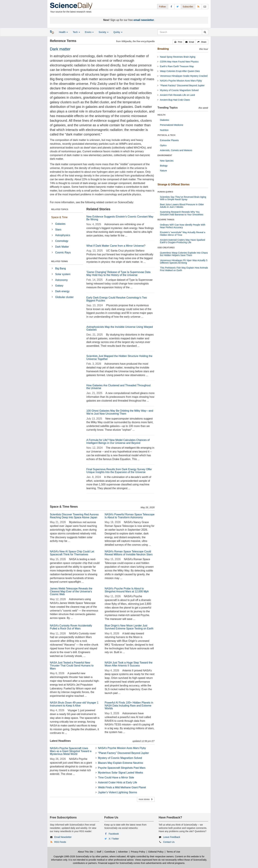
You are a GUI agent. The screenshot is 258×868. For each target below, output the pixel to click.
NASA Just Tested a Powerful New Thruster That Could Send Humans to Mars (72, 665)
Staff (99, 852)
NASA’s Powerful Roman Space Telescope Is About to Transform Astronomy (129, 516)
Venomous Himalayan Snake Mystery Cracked (184, 76)
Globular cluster (64, 297)
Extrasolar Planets (169, 140)
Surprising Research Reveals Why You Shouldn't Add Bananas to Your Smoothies (182, 213)
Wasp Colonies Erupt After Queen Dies (180, 71)
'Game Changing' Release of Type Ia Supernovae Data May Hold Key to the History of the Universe (118, 274)
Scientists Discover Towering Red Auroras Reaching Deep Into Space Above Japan (74, 516)
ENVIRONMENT (165, 155)
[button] (178, 42)
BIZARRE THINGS (166, 220)
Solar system (63, 274)
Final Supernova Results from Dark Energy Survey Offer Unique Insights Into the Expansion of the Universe (119, 471)
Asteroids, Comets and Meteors (176, 150)
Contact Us (169, 842)
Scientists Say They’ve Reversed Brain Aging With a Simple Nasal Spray (183, 198)
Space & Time (59, 217)
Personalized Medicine (172, 125)
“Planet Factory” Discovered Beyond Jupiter (123, 753)
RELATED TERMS (59, 261)
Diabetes (164, 120)
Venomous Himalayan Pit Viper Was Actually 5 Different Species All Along (184, 262)
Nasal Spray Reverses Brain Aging (178, 57)
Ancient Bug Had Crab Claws (175, 100)
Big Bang (60, 268)
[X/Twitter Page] (178, 7)
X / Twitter (114, 839)
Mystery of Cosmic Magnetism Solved (120, 758)
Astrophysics (63, 235)
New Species (167, 161)
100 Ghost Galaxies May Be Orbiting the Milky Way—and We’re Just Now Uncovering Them (120, 412)
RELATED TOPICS (60, 209)
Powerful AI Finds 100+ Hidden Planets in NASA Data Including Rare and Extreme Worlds (129, 705)
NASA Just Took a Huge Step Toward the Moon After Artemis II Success (129, 664)
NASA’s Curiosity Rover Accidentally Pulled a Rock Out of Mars (71, 627)
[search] (205, 32)
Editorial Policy (156, 852)
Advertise (123, 852)
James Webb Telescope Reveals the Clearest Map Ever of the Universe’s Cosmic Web (71, 591)
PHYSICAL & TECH (166, 135)
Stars (58, 230)
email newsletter (144, 20)
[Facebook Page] (171, 7)
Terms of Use (173, 852)
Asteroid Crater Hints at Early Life (118, 782)
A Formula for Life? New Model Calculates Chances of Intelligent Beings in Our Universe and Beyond (118, 441)
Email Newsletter (63, 837)
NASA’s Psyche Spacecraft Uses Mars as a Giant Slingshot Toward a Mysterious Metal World (71, 751)
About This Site (86, 852)
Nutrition (164, 130)
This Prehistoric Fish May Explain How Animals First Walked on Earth (184, 269)
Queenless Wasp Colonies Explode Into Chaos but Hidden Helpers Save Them (184, 254)
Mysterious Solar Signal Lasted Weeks (121, 773)
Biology (164, 166)
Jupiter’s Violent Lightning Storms (118, 792)
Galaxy (59, 286)
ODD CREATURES (166, 248)
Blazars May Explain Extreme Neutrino (121, 763)
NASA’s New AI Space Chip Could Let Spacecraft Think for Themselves (72, 553)
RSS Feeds (60, 842)
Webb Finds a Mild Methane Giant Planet (122, 787)
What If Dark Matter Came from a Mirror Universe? (116, 246)
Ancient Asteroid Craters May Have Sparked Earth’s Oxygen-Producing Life (182, 241)
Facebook (114, 834)
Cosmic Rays (63, 252)
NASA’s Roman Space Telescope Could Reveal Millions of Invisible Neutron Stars (129, 553)
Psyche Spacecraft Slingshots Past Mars (122, 768)
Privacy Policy (138, 852)
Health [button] (63, 32)
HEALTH (161, 115)
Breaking (163, 49)
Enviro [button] (89, 32)
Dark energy (62, 291)
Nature (163, 171)
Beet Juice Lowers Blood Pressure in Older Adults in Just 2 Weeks (182, 206)
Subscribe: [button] (188, 7)
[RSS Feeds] (198, 7)
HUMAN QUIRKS (165, 192)
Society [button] (103, 32)
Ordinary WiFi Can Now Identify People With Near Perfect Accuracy (183, 226)
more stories (146, 799)
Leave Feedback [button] (172, 837)
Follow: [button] (163, 7)
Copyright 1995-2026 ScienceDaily (71, 856)
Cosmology (62, 241)
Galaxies (60, 224)
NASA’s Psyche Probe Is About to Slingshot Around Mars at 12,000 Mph (127, 590)
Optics (163, 145)
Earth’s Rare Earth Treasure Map (177, 66)
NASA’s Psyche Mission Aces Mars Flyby (122, 748)
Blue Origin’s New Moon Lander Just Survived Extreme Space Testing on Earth (129, 627)
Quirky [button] (118, 32)
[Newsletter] (205, 7)
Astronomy (61, 280)
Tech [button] (76, 32)
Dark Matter (62, 247)
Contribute (110, 852)
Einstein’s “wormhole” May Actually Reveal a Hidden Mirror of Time (183, 234)
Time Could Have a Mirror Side (116, 778)
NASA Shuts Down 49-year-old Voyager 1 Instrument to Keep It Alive (74, 704)
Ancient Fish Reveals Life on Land (177, 95)
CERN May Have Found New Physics (179, 62)
